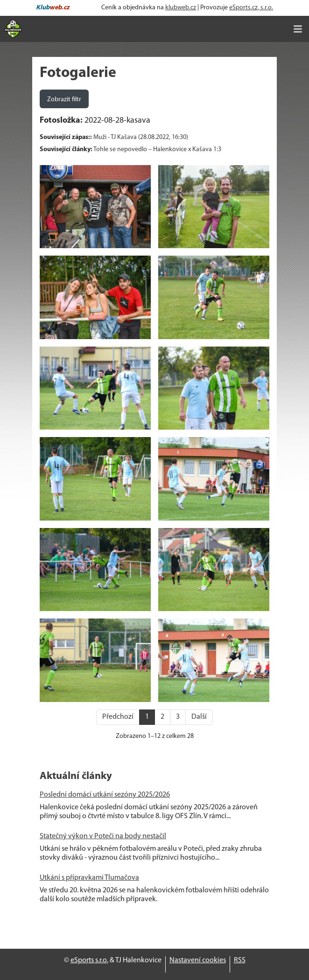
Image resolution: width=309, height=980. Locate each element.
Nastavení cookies (198, 960)
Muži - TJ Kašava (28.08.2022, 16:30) (141, 137)
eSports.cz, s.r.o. (251, 8)
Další (199, 717)
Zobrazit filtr (64, 100)
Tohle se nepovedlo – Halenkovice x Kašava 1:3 (157, 149)
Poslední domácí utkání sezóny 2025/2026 (105, 795)
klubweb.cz (181, 8)
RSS (240, 960)
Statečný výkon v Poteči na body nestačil (103, 836)
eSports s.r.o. (89, 960)
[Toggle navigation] (298, 29)
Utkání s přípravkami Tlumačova (89, 878)
